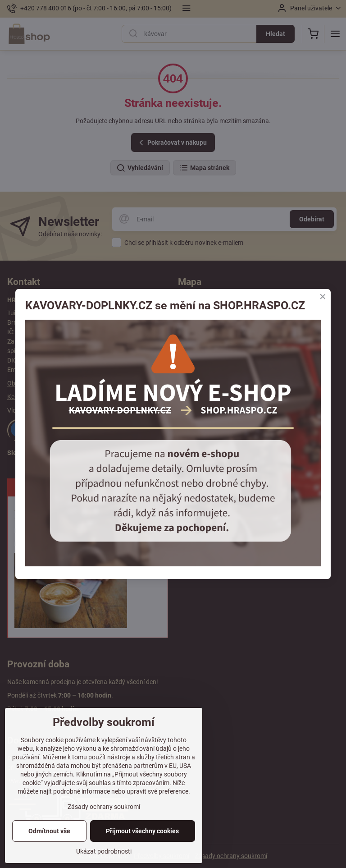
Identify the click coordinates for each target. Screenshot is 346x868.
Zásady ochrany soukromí (104, 807)
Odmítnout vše (49, 831)
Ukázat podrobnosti (104, 851)
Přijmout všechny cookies (142, 831)
